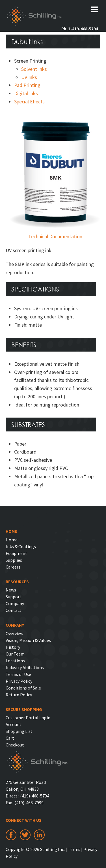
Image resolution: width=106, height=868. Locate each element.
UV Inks (29, 77)
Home (12, 540)
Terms (74, 849)
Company (15, 603)
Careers (13, 567)
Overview (14, 633)
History (13, 647)
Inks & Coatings (21, 546)
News (11, 590)
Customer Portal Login (28, 718)
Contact (14, 610)
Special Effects (29, 102)
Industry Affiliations (25, 667)
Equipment (16, 553)
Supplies (14, 560)
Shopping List (19, 731)
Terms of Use (18, 674)
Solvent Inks (34, 69)
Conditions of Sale (23, 688)
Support (14, 597)
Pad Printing (27, 85)
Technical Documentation (55, 236)
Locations (15, 661)
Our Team (15, 654)
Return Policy (19, 695)
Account (14, 724)
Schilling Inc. (34, 16)
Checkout (15, 745)
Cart (10, 738)
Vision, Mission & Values (28, 640)
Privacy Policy (19, 681)
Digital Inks (26, 93)
